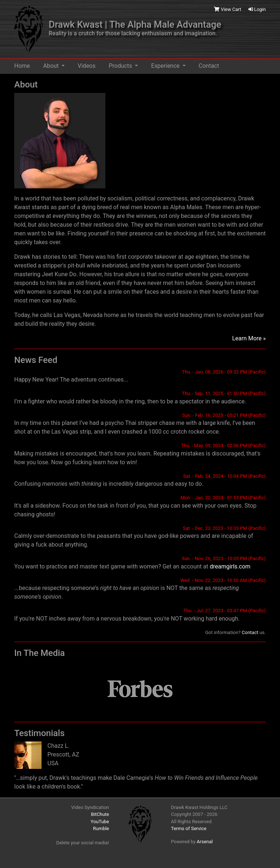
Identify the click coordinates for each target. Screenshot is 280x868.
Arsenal (205, 842)
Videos (87, 66)
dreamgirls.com (230, 566)
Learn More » (249, 338)
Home (22, 66)
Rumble (101, 828)
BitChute (100, 814)
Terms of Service (189, 828)
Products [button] (121, 66)
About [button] (52, 66)
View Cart (228, 9)
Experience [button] (166, 66)
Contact (209, 66)
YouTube (100, 822)
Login (257, 9)
